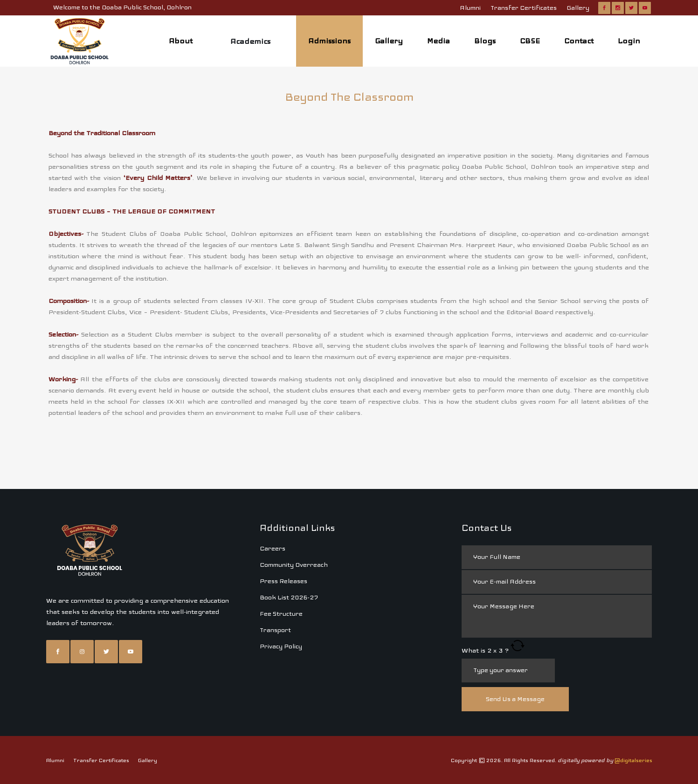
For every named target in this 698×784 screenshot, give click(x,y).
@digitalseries (633, 704)
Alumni (470, 8)
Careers (273, 492)
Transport (275, 574)
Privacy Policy (281, 590)
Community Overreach (294, 509)
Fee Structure (281, 558)
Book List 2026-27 (289, 541)
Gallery (578, 8)
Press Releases (283, 525)
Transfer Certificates (524, 8)
